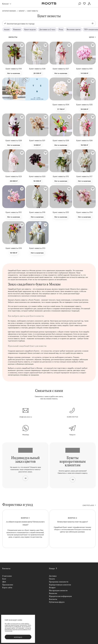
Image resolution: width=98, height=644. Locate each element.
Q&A (4, 582)
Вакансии (53, 593)
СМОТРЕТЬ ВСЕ (88, 505)
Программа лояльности (59, 582)
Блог (4, 579)
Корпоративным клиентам (60, 585)
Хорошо (18, 637)
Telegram (72, 434)
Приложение (8, 585)
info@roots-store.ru (26, 417)
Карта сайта (7, 587)
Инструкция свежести (58, 590)
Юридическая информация (60, 596)
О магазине (7, 576)
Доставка (53, 576)
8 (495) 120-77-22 (72, 417)
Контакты (6, 568)
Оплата (52, 579)
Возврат (52, 587)
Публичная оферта (57, 602)
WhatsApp (26, 434)
